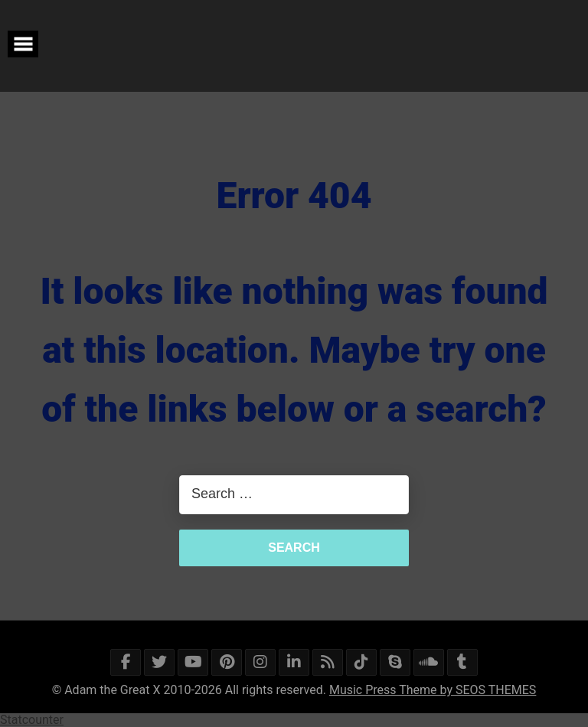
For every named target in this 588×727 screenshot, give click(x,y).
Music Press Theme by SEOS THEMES (433, 690)
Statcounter (32, 720)
